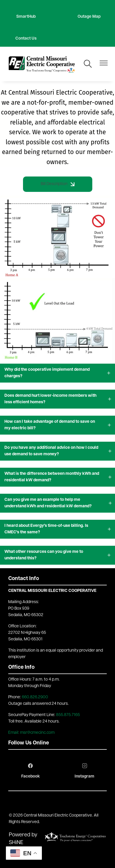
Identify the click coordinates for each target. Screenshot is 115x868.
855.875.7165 (68, 715)
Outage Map (89, 17)
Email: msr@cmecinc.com (31, 733)
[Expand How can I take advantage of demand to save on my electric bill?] (57, 425)
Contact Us (26, 39)
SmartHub (26, 17)
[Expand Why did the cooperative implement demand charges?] (57, 373)
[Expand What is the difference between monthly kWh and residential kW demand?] (57, 477)
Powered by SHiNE (23, 839)
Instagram (84, 771)
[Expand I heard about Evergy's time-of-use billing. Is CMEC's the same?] (57, 529)
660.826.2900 (35, 697)
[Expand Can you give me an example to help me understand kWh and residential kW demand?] (57, 503)
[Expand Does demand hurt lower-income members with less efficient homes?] (57, 399)
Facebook (31, 771)
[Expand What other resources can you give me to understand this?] (57, 555)
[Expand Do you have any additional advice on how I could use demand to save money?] (57, 451)
